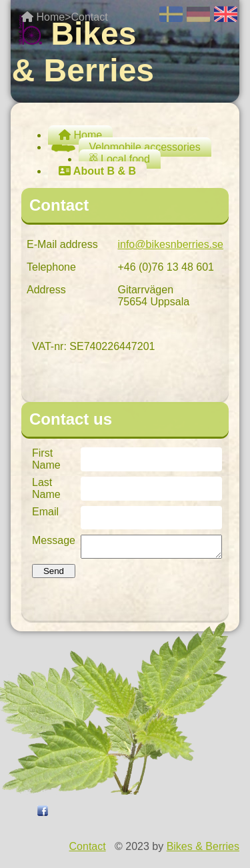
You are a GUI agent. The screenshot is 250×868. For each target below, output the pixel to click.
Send (54, 575)
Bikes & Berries (203, 850)
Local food (120, 159)
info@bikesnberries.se (170, 244)
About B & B (97, 171)
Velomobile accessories (140, 147)
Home (80, 135)
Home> (46, 17)
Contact (89, 17)
